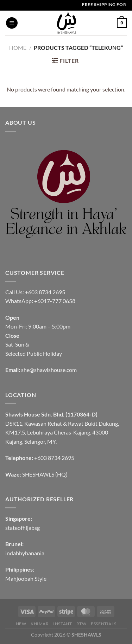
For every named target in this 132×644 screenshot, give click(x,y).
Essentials (103, 624)
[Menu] (12, 23)
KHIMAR (40, 624)
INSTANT (62, 624)
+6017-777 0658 (55, 301)
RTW (81, 624)
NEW (21, 624)
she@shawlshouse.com (49, 370)
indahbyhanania (25, 553)
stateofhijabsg (23, 528)
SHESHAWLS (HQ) (45, 474)
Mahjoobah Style (26, 578)
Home (18, 48)
